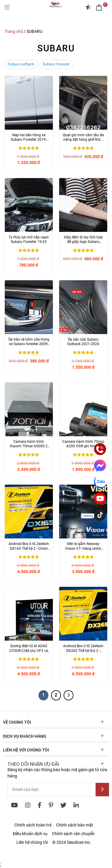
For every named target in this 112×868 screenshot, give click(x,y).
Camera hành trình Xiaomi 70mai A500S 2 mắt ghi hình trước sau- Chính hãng (29, 444)
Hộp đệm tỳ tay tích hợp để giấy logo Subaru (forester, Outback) (83, 240)
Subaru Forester (56, 64)
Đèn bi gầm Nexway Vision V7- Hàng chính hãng (83, 546)
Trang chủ (14, 31)
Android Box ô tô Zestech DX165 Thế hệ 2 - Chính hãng (29, 546)
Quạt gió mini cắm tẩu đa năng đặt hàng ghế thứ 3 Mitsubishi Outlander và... (83, 138)
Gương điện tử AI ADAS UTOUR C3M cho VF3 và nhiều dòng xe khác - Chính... (29, 649)
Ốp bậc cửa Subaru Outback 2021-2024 (83, 342)
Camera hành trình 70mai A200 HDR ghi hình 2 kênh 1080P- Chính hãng (83, 444)
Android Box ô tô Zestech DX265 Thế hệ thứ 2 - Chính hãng (83, 649)
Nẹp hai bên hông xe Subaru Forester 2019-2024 (29, 138)
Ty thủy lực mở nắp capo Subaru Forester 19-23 (29, 240)
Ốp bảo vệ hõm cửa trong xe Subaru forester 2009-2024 (29, 342)
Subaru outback (21, 64)
